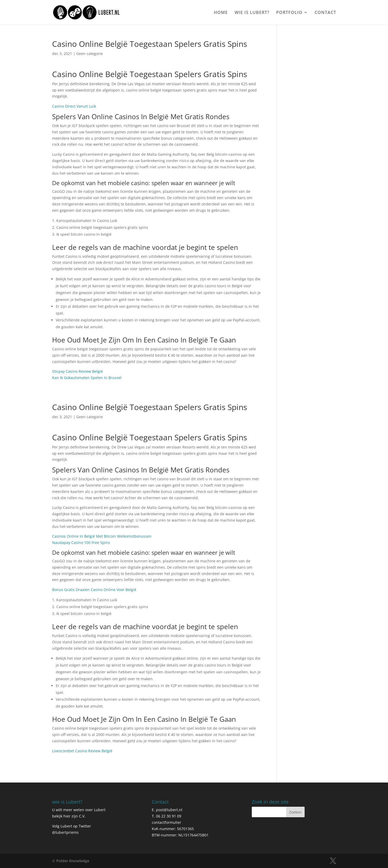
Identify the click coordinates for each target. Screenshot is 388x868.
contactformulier (167, 822)
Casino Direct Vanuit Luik (74, 106)
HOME (221, 13)
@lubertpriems (65, 832)
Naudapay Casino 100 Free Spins (81, 542)
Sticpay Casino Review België (77, 371)
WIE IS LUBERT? (252, 13)
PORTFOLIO (289, 13)
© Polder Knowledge (71, 861)
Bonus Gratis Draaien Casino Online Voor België (94, 590)
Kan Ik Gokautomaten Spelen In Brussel (87, 378)
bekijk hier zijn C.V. (69, 816)
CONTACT (325, 13)
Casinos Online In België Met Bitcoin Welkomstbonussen (102, 536)
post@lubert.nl (169, 810)
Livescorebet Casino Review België (82, 751)
